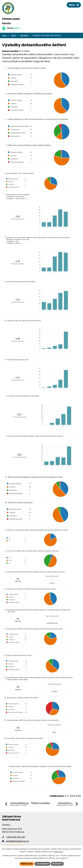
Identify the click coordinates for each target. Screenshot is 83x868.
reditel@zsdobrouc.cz (17, 841)
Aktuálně (24, 35)
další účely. (59, 852)
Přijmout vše (27, 864)
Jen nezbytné (42, 864)
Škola (14, 35)
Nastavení (57, 864)
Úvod (4, 35)
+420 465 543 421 (15, 837)
